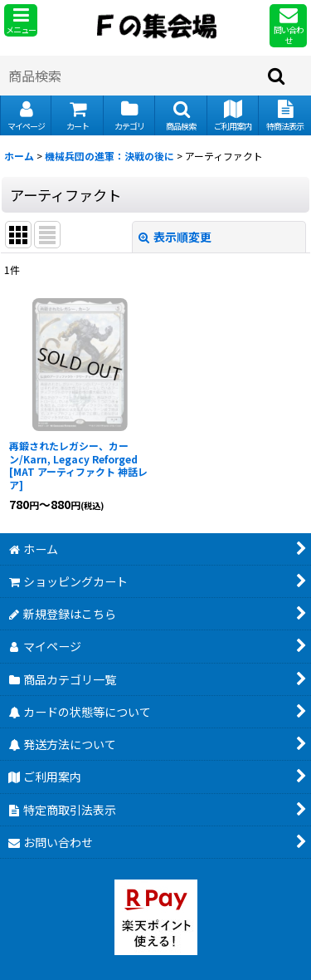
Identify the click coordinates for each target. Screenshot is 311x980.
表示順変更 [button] (175, 237)
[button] (21, 20)
